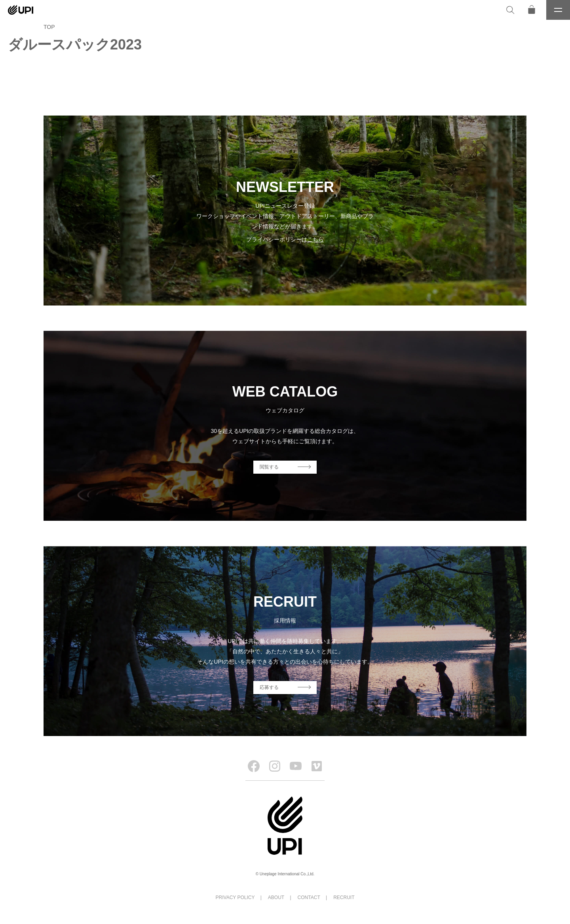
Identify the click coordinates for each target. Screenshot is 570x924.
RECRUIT (344, 897)
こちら (315, 239)
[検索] (510, 10)
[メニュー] (558, 10)
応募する (269, 687)
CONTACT (309, 897)
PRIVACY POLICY (235, 897)
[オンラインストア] (532, 10)
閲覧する (269, 467)
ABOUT (276, 897)
